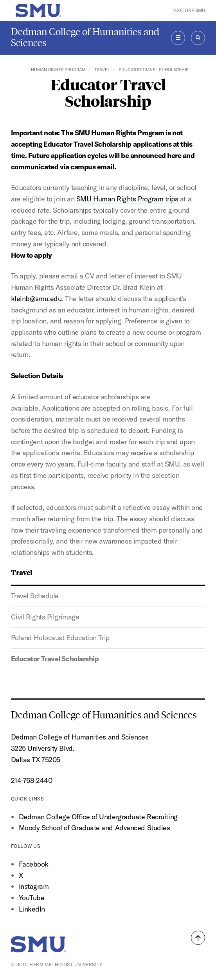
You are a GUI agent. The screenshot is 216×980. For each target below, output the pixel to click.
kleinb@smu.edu (36, 299)
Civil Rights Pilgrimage (45, 617)
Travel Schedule (35, 596)
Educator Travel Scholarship (55, 659)
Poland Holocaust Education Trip (60, 638)
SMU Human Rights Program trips (127, 199)
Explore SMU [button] (190, 10)
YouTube (32, 898)
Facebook (34, 864)
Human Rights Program (58, 70)
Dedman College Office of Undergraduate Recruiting (98, 817)
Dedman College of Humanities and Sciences (85, 37)
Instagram (34, 886)
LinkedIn (32, 909)
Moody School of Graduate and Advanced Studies (94, 828)
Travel (102, 70)
